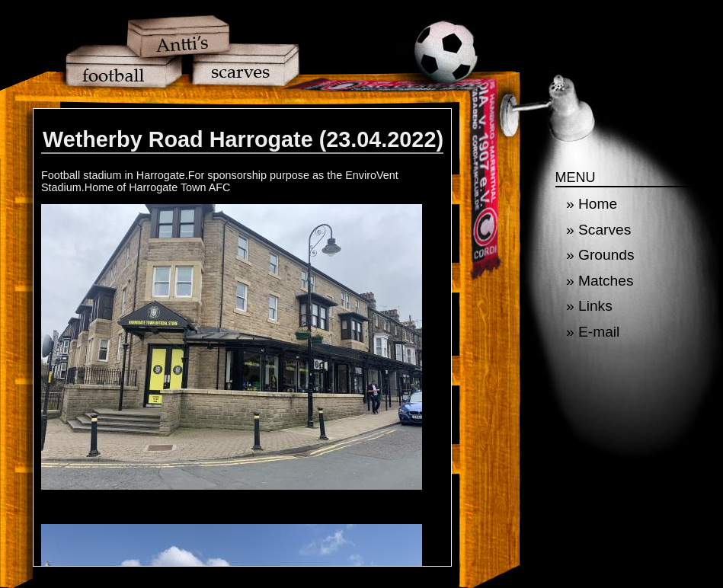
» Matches (600, 281)
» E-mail (593, 332)
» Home (592, 204)
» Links (589, 306)
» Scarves (598, 230)
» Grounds (600, 255)
